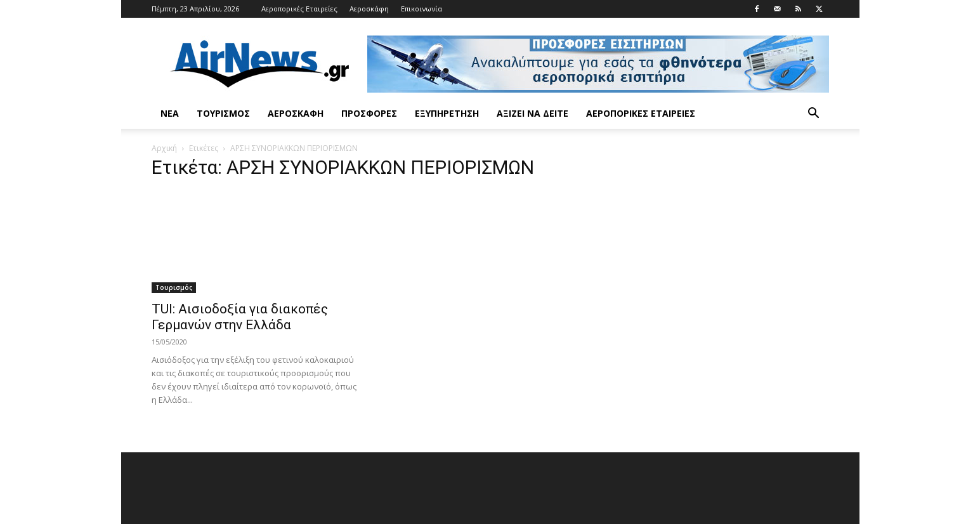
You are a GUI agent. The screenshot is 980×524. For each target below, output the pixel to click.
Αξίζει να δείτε (532, 113)
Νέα (170, 113)
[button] (814, 115)
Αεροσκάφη (369, 9)
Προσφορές (369, 113)
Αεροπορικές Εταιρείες (299, 9)
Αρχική (164, 148)
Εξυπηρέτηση (447, 113)
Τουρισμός (223, 113)
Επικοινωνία (421, 9)
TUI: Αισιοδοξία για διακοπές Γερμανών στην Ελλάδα (240, 317)
